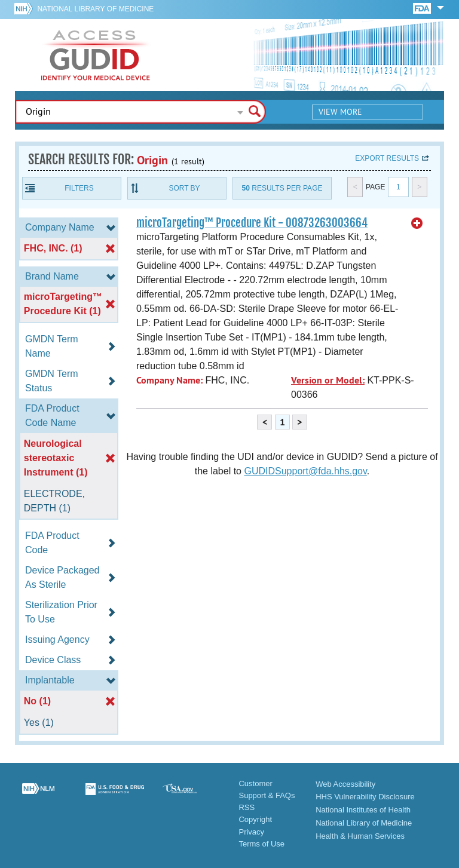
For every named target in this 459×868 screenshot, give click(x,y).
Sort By (184, 188)
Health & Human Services (360, 836)
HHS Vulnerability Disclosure (365, 797)
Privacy (251, 832)
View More (340, 112)
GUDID (96, 55)
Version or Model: (328, 380)
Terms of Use (261, 844)
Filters (79, 188)
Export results (387, 158)
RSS (247, 807)
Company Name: (169, 380)
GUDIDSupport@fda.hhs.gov (305, 471)
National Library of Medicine (95, 9)
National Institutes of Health (363, 810)
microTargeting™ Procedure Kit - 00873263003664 (252, 223)
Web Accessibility (345, 784)
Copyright (255, 819)
